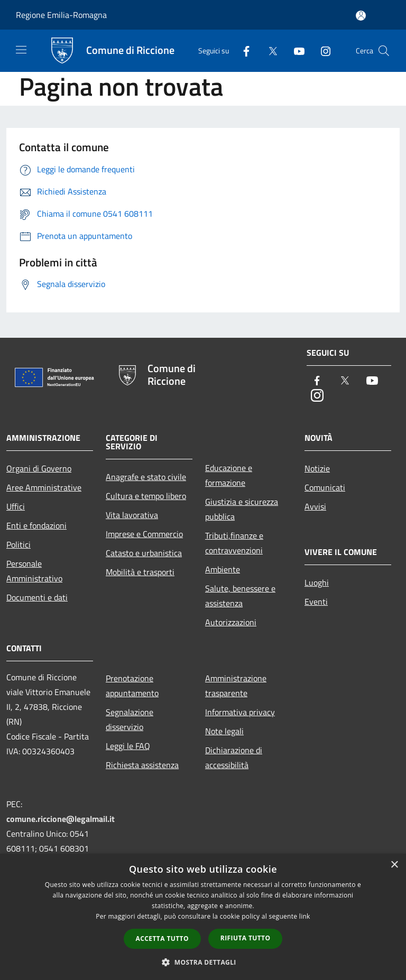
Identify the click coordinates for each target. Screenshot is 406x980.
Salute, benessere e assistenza (240, 596)
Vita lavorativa (132, 515)
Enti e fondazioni (36, 525)
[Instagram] (321, 50)
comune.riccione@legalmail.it (61, 819)
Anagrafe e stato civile (146, 477)
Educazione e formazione (229, 475)
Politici (19, 544)
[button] (203, 962)
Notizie (317, 468)
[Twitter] (269, 50)
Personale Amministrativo (34, 571)
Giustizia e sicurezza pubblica (242, 509)
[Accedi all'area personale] (361, 16)
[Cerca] (384, 51)
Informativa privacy (240, 712)
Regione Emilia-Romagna (61, 15)
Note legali (224, 731)
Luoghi (317, 583)
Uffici (16, 506)
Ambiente (223, 569)
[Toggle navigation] (21, 50)
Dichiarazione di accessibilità (234, 757)
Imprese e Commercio (144, 534)
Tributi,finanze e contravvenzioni (234, 543)
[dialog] (203, 917)
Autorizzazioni (231, 622)
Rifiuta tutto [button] (246, 938)
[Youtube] (295, 50)
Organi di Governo (39, 468)
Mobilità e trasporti (140, 572)
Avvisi (315, 506)
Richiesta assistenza (142, 765)
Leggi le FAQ (128, 746)
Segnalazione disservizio (130, 719)
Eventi (316, 602)
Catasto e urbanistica (144, 553)
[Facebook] (242, 50)
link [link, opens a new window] (305, 916)
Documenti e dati (37, 597)
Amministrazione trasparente (236, 686)
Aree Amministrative (44, 487)
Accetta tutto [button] (162, 939)
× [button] (394, 865)
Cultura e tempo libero (146, 496)
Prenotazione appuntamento (132, 686)
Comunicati (325, 487)
